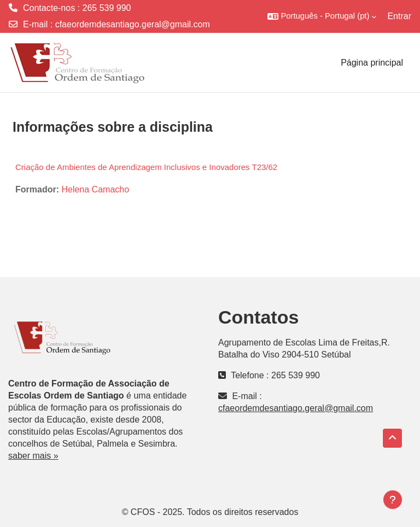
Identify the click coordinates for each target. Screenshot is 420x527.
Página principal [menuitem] (372, 63)
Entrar (399, 16)
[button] (322, 16)
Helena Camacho (95, 189)
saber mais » (33, 456)
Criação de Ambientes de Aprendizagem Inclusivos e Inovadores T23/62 (146, 167)
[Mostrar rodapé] (393, 500)
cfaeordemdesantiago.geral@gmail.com (133, 24)
